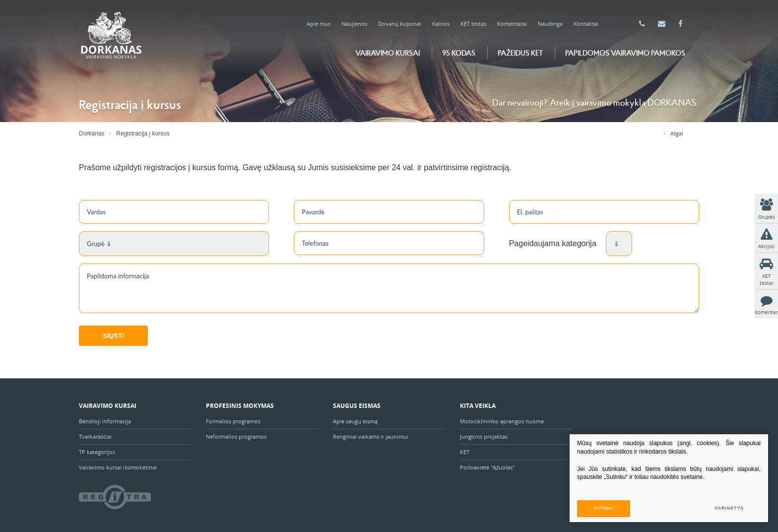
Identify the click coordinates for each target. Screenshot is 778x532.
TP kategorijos (97, 452)
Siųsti (114, 336)
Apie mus (319, 24)
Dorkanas (92, 133)
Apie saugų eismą (356, 421)
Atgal (673, 133)
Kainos (441, 24)
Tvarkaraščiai (95, 436)
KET (465, 452)
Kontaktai (586, 24)
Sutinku (604, 508)
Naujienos (354, 24)
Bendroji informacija (105, 421)
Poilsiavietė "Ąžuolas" (487, 467)
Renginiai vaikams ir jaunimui (371, 436)
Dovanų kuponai (400, 24)
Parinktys (729, 508)
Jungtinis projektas (484, 436)
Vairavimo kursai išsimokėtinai (118, 467)
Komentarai (512, 24)
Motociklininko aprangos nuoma (502, 421)
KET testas (473, 24)
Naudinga (550, 24)
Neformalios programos (236, 436)
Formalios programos (233, 421)
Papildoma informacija (389, 288)
